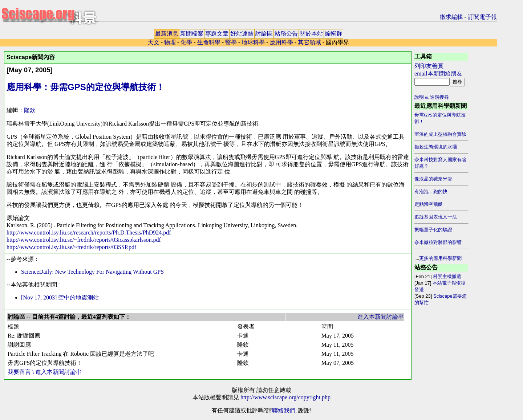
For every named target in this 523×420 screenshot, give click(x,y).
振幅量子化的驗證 (433, 230)
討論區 (264, 34)
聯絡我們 (284, 410)
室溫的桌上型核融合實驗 (440, 134)
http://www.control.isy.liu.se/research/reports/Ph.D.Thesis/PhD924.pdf (89, 233)
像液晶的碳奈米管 (433, 179)
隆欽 (30, 110)
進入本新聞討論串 (381, 317)
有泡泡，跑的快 (431, 191)
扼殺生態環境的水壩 (436, 147)
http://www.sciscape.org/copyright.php (285, 397)
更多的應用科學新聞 (440, 258)
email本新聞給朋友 (438, 74)
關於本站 (311, 34)
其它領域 (309, 42)
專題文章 (217, 34)
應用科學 (282, 42)
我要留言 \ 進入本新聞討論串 (45, 372)
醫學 (231, 42)
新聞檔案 (192, 34)
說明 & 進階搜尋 (432, 97)
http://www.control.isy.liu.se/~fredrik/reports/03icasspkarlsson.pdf (84, 240)
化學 (186, 42)
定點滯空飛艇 (429, 204)
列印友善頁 (429, 66)
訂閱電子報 (482, 17)
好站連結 (242, 34)
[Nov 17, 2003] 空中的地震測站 (60, 297)
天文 (154, 42)
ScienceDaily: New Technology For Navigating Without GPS (92, 272)
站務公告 (286, 34)
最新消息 (167, 34)
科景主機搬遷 (447, 276)
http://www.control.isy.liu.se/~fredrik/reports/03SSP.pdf (71, 247)
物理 (170, 42)
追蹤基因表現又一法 (436, 217)
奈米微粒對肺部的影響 (438, 242)
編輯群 (333, 34)
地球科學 (253, 42)
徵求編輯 (451, 17)
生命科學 (209, 42)
